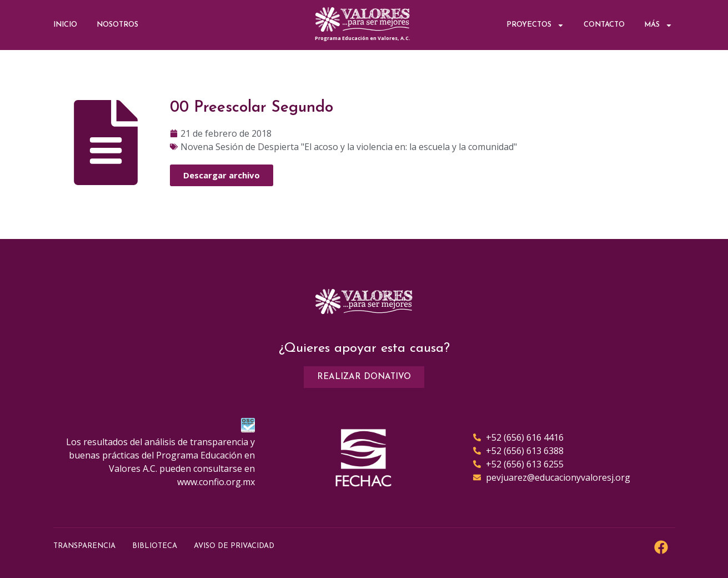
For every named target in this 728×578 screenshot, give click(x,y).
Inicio (65, 25)
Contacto (604, 25)
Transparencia (84, 546)
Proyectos (535, 25)
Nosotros (117, 25)
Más (658, 25)
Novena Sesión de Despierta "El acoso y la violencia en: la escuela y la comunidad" (349, 147)
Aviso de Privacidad (234, 546)
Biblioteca (155, 546)
